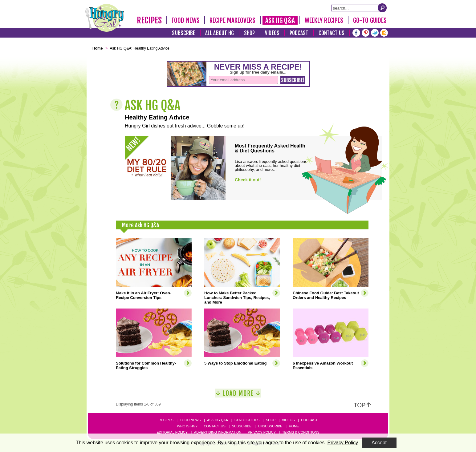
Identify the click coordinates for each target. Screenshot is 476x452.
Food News (186, 20)
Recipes (149, 20)
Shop (249, 33)
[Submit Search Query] (382, 8)
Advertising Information (218, 432)
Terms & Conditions (301, 432)
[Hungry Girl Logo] (104, 18)
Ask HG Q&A (280, 20)
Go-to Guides (247, 420)
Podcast (299, 33)
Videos (272, 33)
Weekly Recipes (324, 20)
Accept (379, 443)
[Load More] (238, 395)
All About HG (220, 33)
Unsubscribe (270, 426)
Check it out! (248, 180)
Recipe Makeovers (232, 20)
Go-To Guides (370, 20)
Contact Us (332, 33)
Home (294, 426)
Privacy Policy (262, 432)
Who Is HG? (187, 426)
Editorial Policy (172, 432)
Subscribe (183, 33)
